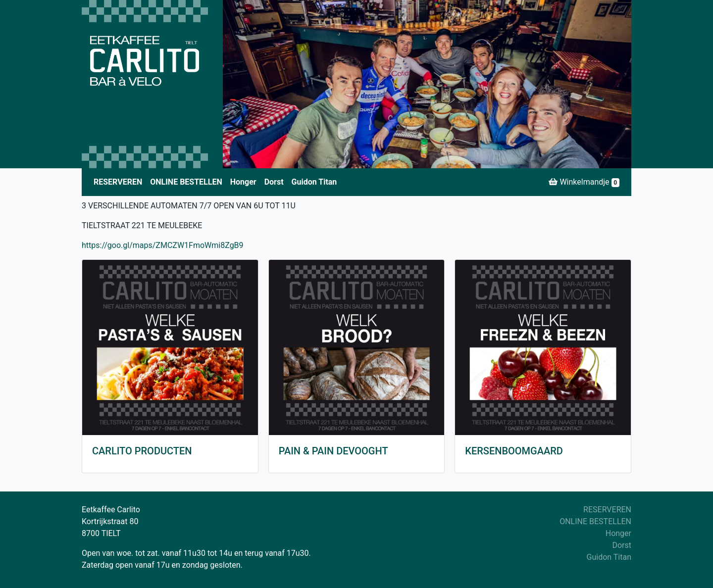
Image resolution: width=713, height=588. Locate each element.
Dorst (274, 182)
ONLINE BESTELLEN (186, 182)
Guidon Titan (314, 182)
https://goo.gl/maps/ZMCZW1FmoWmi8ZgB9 (163, 245)
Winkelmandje (584, 182)
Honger (243, 182)
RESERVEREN (118, 182)
